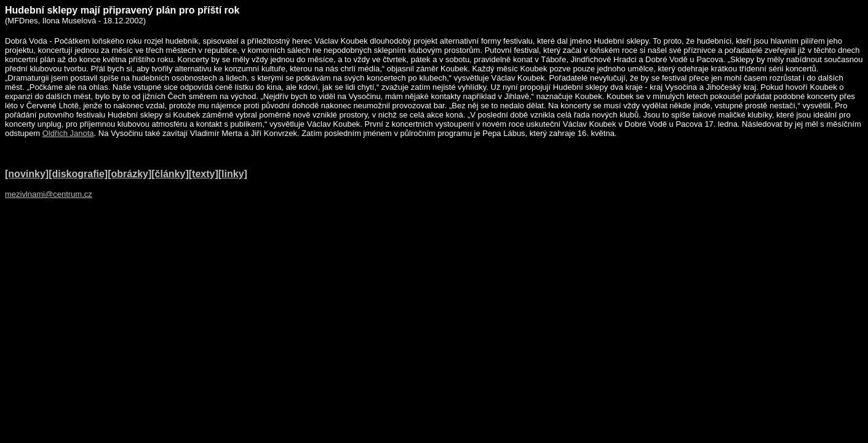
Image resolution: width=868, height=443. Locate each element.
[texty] (204, 174)
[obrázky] (129, 174)
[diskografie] (78, 174)
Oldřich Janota (68, 133)
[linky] (233, 174)
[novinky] (27, 174)
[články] (170, 174)
